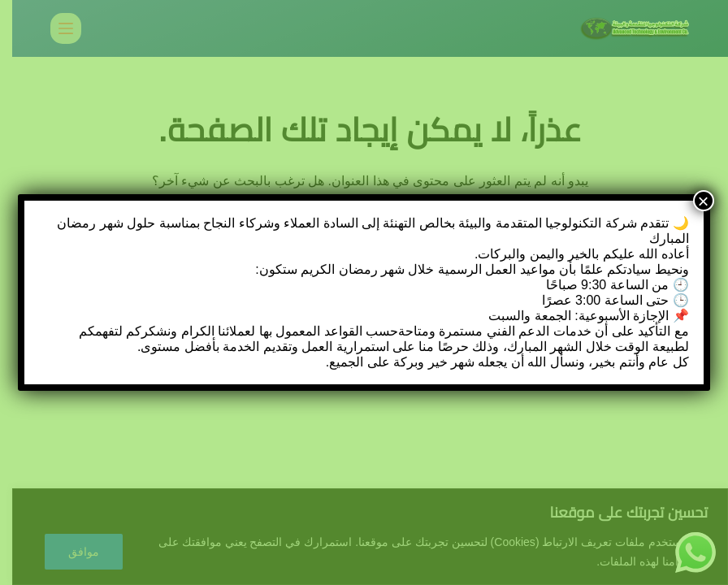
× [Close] (704, 201)
